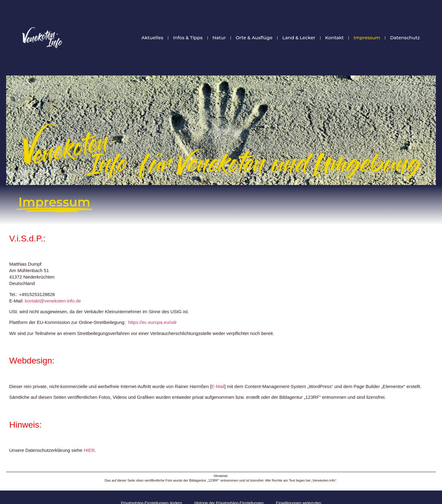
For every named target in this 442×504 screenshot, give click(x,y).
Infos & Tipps (188, 38)
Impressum (367, 38)
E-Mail (218, 386)
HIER (89, 450)
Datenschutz (405, 38)
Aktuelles (152, 38)
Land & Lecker (299, 38)
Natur (219, 38)
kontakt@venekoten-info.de (53, 301)
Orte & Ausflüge (254, 38)
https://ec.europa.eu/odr (153, 322)
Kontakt (334, 38)
